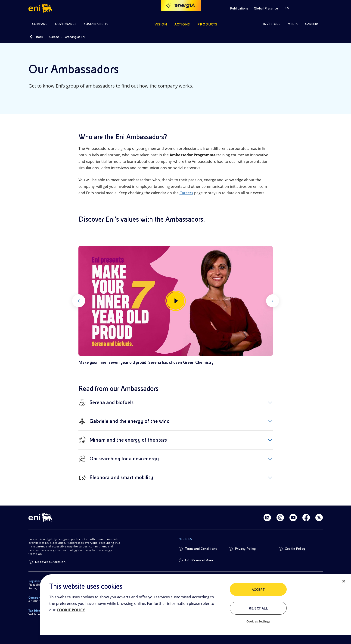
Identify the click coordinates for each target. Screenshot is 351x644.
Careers (54, 37)
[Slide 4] (213, 353)
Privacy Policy (245, 549)
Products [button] (207, 24)
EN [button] (287, 8)
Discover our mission (50, 562)
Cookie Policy (295, 549)
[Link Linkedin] (267, 518)
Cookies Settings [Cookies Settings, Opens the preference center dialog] (258, 621)
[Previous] (87, 301)
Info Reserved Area (199, 560)
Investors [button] (272, 24)
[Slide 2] (138, 353)
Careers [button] (312, 24)
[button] (41, 8)
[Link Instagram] (280, 518)
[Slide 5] (250, 353)
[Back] (31, 37)
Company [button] (40, 24)
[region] (196, 609)
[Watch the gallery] (176, 301)
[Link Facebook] (306, 518)
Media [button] (293, 24)
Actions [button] (182, 24)
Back (39, 37)
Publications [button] (239, 8)
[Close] (344, 581)
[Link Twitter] (319, 518)
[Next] (264, 301)
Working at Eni (75, 37)
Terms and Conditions (201, 549)
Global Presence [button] (266, 8)
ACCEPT (258, 590)
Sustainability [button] (96, 24)
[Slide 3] (176, 353)
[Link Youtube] (293, 518)
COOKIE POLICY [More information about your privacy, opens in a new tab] (71, 610)
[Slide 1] (101, 353)
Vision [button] (161, 24)
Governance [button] (66, 24)
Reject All (258, 608)
